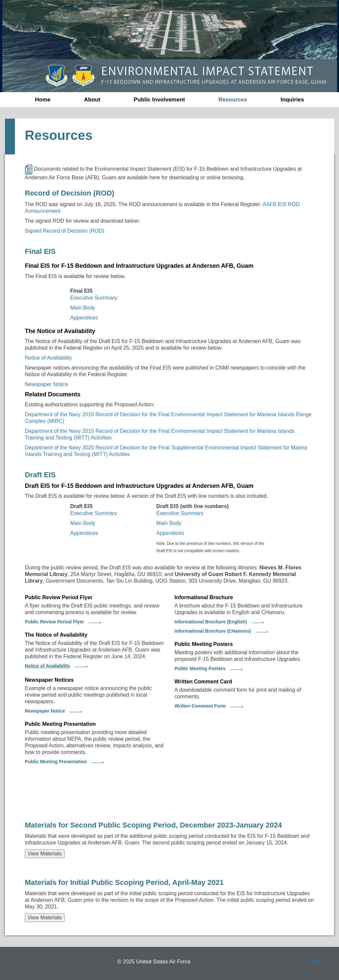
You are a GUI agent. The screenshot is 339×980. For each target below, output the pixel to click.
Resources (233, 100)
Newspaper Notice (47, 384)
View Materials (45, 854)
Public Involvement (159, 100)
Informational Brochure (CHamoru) (213, 631)
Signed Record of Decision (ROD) (65, 231)
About (92, 100)
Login (314, 961)
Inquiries (292, 100)
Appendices (84, 318)
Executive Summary (94, 298)
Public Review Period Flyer (54, 622)
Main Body (83, 308)
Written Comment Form (200, 706)
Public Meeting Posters (200, 668)
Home (43, 100)
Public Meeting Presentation (56, 762)
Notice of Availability (48, 358)
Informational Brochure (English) (211, 622)
